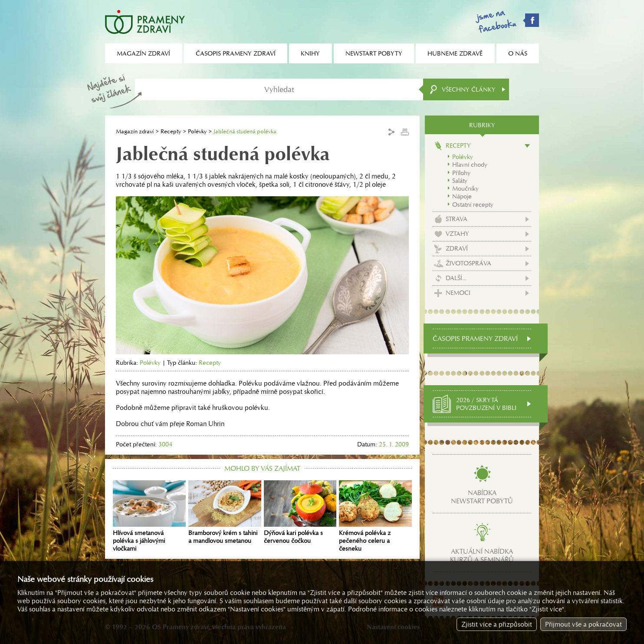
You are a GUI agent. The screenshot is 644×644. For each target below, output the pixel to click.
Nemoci (458, 293)
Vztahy (457, 234)
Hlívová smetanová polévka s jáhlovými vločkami (149, 516)
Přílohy (461, 173)
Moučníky (465, 188)
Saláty (460, 181)
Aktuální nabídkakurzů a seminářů (482, 555)
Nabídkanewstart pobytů (482, 497)
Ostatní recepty (473, 205)
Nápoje (462, 196)
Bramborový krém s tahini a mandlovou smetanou (225, 512)
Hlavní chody (470, 165)
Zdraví (457, 248)
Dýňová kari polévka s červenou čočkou (300, 512)
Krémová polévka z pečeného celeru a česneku (375, 516)
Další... (456, 278)
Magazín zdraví (135, 131)
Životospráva (468, 263)
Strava (457, 219)
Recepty (171, 131)
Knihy (310, 53)
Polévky (197, 131)
